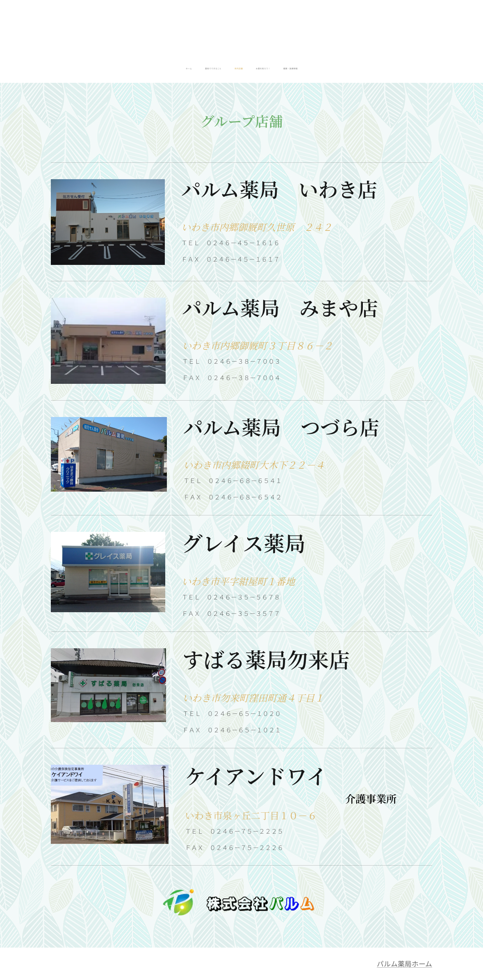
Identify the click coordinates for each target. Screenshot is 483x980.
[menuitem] (219, 68)
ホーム (422, 964)
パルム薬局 (394, 964)
